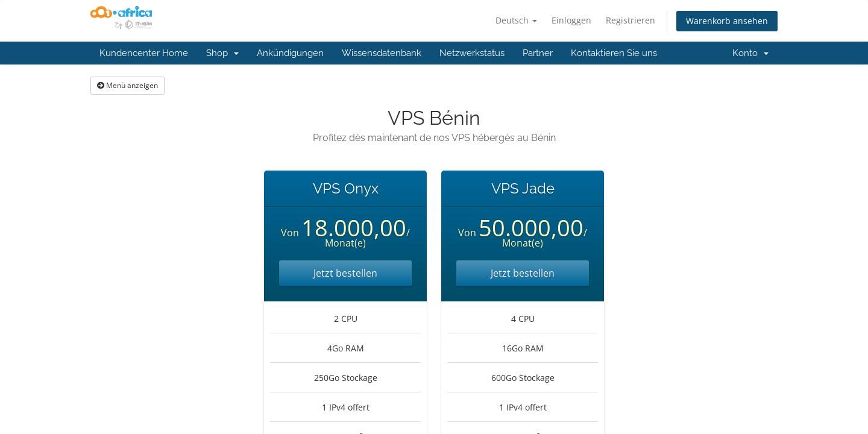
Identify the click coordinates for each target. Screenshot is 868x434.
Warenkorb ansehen (727, 21)
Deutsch (516, 20)
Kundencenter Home (144, 53)
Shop (222, 53)
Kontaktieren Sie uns (614, 53)
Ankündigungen (290, 53)
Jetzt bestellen (345, 273)
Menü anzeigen (127, 85)
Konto (750, 53)
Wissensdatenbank (382, 53)
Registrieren (631, 20)
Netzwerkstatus (472, 53)
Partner (538, 53)
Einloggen (571, 20)
